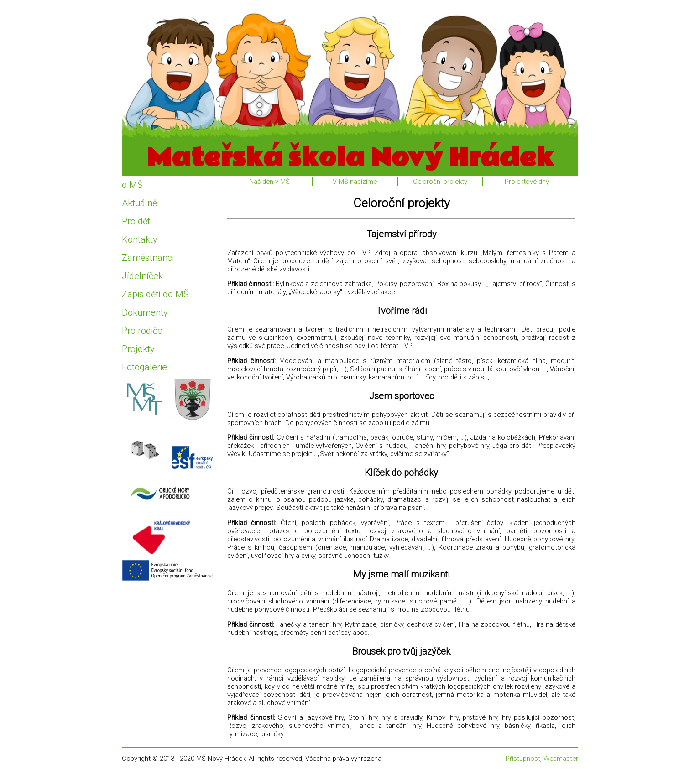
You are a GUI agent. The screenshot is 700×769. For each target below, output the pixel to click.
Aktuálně (139, 203)
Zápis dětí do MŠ (155, 294)
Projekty (138, 349)
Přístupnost (523, 759)
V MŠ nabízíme (355, 182)
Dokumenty (145, 312)
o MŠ (132, 185)
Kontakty (140, 239)
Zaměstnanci (148, 258)
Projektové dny (527, 182)
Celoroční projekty (440, 182)
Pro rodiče (142, 331)
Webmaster (561, 759)
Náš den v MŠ (269, 182)
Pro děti (137, 221)
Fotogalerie (144, 367)
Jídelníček (142, 276)
